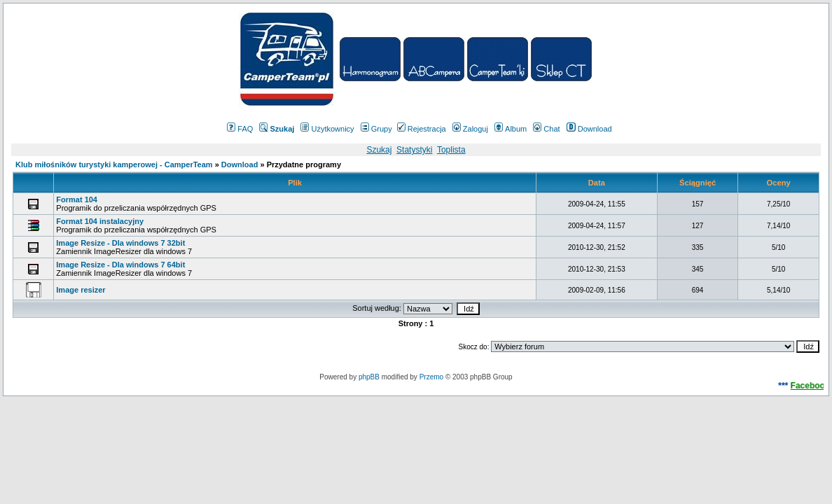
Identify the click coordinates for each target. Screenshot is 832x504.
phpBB (369, 377)
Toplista (451, 150)
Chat (546, 129)
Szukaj (379, 150)
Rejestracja (422, 129)
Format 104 (77, 199)
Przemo (431, 377)
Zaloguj (470, 129)
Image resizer (81, 290)
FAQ (240, 129)
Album (511, 129)
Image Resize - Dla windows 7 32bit (120, 243)
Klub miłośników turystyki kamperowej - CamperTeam (114, 164)
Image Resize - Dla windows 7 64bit (120, 265)
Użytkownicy (327, 129)
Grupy (376, 129)
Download (589, 129)
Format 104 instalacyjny (100, 221)
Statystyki (414, 150)
